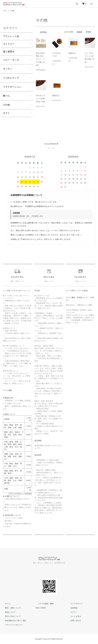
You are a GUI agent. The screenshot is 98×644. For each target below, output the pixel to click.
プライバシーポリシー (12, 625)
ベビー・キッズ (11, 60)
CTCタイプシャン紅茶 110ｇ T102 (40, 99)
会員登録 (72, 608)
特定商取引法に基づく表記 (14, 621)
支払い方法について (11, 616)
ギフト (6, 113)
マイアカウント (75, 604)
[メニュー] (91, 4)
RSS (38, 608)
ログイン (72, 612)
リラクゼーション (12, 87)
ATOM (43, 608)
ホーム (5, 11)
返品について (8, 612)
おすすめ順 (69, 32)
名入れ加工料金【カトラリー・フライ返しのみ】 (40, 59)
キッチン (8, 69)
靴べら (6, 96)
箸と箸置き (9, 52)
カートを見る (74, 616)
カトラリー (9, 44)
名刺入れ (72, 53)
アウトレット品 (11, 36)
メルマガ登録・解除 (44, 604)
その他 (13, 11)
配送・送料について (11, 608)
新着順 (89, 32)
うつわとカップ (11, 78)
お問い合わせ (74, 621)
